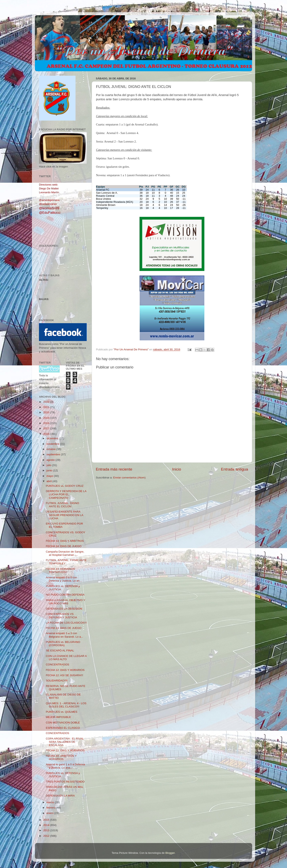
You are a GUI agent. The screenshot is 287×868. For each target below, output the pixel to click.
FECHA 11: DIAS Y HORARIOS (65, 750)
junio (50, 470)
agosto (51, 460)
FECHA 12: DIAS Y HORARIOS (65, 670)
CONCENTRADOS (58, 664)
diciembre (53, 438)
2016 (47, 434)
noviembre (53, 444)
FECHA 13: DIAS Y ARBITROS (65, 541)
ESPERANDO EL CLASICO (63, 728)
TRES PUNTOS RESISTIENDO (65, 782)
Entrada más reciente (114, 469)
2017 (47, 428)
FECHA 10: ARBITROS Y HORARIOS (61, 757)
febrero (51, 808)
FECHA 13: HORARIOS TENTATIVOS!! (60, 571)
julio (49, 465)
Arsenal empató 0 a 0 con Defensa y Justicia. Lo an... (64, 579)
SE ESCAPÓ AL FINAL (60, 650)
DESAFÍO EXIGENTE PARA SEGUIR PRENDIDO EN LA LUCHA (65, 515)
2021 (47, 407)
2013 (47, 830)
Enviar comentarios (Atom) (129, 478)
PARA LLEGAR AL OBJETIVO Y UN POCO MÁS (66, 602)
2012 (47, 836)
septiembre (54, 454)
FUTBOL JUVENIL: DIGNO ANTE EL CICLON (63, 505)
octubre (51, 449)
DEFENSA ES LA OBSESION (64, 609)
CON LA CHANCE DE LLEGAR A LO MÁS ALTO (66, 658)
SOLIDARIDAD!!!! (57, 681)
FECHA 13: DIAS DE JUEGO (64, 628)
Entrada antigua (235, 469)
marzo (51, 802)
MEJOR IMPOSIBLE (58, 717)
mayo (50, 476)
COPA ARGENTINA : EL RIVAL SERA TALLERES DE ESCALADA (65, 742)
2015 (47, 820)
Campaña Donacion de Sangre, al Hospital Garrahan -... (65, 553)
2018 (47, 423)
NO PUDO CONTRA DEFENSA (65, 595)
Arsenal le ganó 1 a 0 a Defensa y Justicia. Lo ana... (65, 766)
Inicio (177, 469)
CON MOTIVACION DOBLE (63, 723)
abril (49, 481)
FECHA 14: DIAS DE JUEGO (64, 546)
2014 (47, 825)
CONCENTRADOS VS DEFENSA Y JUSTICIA (62, 616)
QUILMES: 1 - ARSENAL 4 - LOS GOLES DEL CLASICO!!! (66, 705)
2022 (47, 402)
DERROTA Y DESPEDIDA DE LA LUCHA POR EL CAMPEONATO (66, 494)
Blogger (170, 853)
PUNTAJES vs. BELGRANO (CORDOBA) (63, 644)
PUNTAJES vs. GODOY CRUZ (65, 486)
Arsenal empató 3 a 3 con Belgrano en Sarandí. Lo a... (65, 635)
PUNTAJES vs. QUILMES (62, 712)
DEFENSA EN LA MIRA (60, 796)
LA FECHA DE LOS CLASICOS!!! (66, 623)
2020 (47, 412)
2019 (47, 418)
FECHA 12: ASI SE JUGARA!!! (65, 675)
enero (50, 813)
